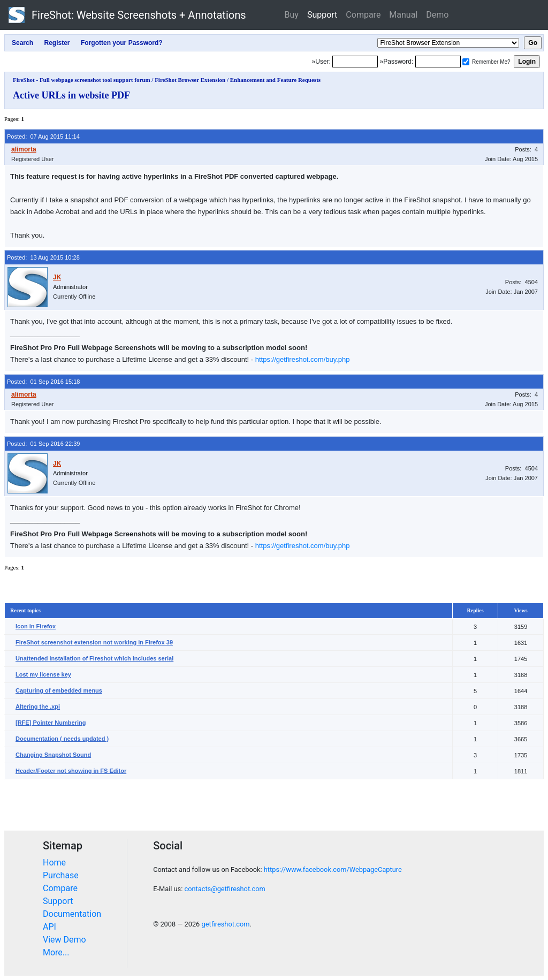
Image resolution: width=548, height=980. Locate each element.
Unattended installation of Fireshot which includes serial (94, 658)
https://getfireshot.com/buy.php (303, 359)
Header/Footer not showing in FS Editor (71, 771)
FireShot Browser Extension (190, 80)
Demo (437, 15)
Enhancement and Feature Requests (275, 80)
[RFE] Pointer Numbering (51, 723)
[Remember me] (466, 62)
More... (56, 952)
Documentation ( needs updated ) (62, 739)
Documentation (72, 914)
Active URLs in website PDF (71, 95)
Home (54, 863)
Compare (363, 15)
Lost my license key (43, 674)
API (50, 927)
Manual (403, 15)
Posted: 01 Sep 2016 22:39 (43, 444)
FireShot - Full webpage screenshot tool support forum (82, 80)
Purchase (61, 875)
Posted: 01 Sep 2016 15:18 (43, 382)
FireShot (127, 15)
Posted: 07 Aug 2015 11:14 (43, 136)
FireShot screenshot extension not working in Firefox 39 (94, 642)
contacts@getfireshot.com (224, 889)
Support (322, 15)
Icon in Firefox (36, 626)
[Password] (438, 62)
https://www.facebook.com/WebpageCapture (333, 869)
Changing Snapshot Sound (53, 755)
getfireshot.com (225, 924)
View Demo (64, 940)
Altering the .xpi (38, 706)
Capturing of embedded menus (59, 690)
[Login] (355, 62)
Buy (292, 15)
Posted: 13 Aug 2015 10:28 (43, 257)
